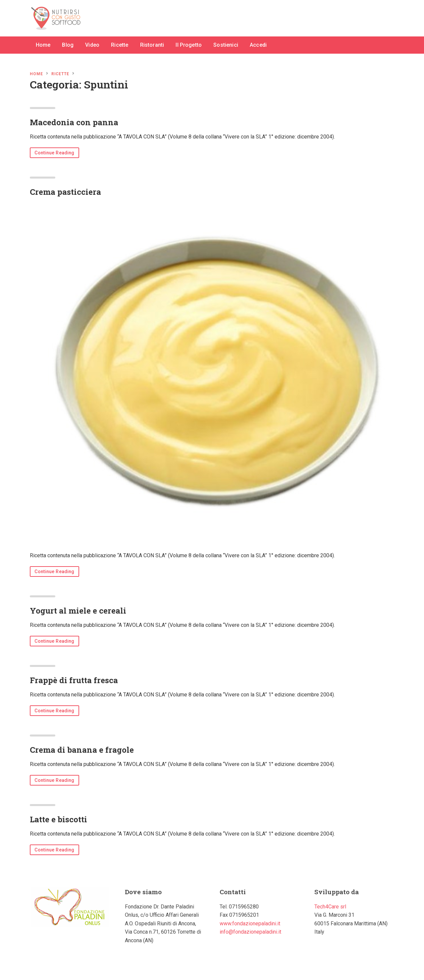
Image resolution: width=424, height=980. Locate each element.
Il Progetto (189, 45)
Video (92, 45)
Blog (68, 45)
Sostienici (226, 45)
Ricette (120, 45)
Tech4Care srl (330, 907)
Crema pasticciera (65, 192)
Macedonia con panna (74, 122)
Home (43, 45)
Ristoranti (152, 45)
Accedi (258, 45)
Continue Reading (54, 153)
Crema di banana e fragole (82, 750)
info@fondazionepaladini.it (250, 932)
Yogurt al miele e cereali (78, 611)
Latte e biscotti (58, 819)
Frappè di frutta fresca (74, 680)
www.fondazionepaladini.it (250, 924)
